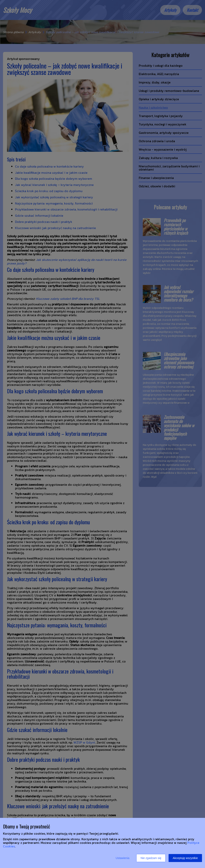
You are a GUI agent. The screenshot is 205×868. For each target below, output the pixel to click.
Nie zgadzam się (151, 858)
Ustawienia (123, 858)
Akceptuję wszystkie (185, 858)
